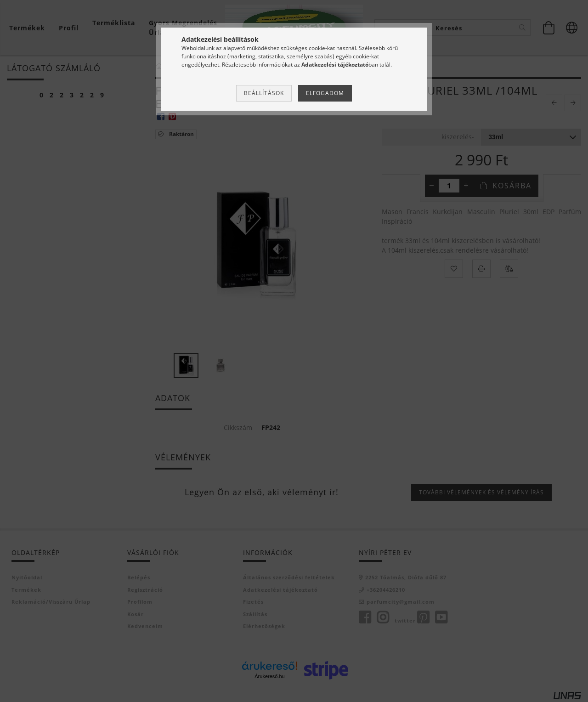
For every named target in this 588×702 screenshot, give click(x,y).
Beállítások (264, 93)
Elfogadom (325, 93)
